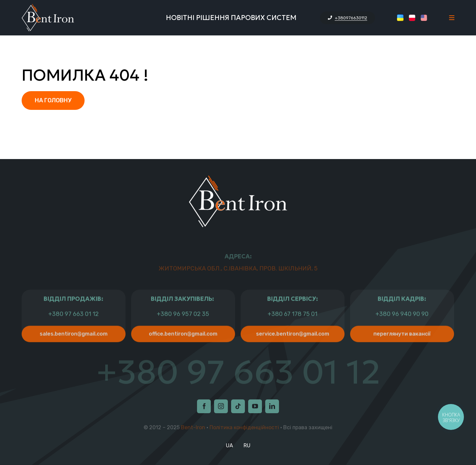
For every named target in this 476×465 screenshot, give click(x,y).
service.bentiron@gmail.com (293, 348)
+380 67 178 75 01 (292, 328)
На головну (53, 100)
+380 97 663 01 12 (73, 328)
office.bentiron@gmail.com (183, 348)
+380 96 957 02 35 (183, 328)
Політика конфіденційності (244, 429)
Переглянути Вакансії (402, 348)
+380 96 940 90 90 (402, 328)
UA (229, 445)
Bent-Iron (193, 429)
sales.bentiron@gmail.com (74, 348)
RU (247, 445)
